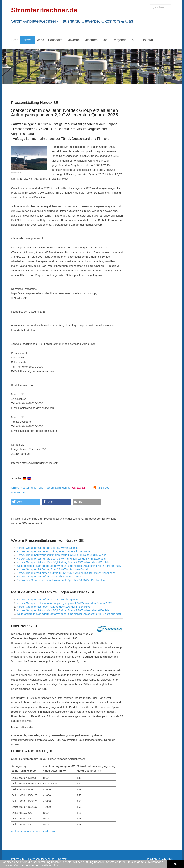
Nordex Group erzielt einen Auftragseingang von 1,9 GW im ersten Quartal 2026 (64, 603)
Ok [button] (175, 864)
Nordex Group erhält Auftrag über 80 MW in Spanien (48, 548)
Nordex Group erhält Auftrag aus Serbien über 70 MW (49, 576)
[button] (26, 502)
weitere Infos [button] (50, 865)
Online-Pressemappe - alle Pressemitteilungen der (48, 488)
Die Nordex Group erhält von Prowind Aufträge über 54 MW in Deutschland (61, 580)
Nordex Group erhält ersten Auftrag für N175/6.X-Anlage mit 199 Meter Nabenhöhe (66, 573)
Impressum (18, 859)
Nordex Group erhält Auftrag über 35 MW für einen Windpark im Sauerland (61, 559)
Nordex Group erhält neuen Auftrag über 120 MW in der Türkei (54, 551)
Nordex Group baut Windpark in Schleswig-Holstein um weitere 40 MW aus (61, 555)
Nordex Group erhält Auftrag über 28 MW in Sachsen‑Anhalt (52, 569)
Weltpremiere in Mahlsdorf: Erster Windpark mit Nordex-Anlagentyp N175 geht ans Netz (69, 566)
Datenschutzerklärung (41, 859)
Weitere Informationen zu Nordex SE (33, 831)
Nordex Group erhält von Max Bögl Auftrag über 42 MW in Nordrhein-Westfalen (64, 562)
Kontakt (63, 859)
